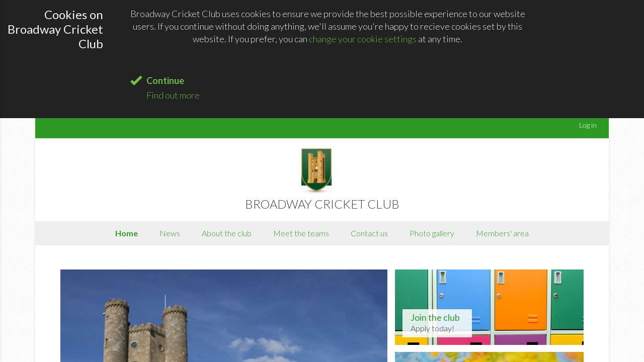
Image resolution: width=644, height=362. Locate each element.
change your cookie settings (363, 39)
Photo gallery (432, 233)
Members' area (502, 233)
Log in (588, 125)
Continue (165, 80)
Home (127, 233)
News (170, 233)
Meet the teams (301, 233)
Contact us (369, 233)
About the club (227, 233)
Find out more (173, 95)
